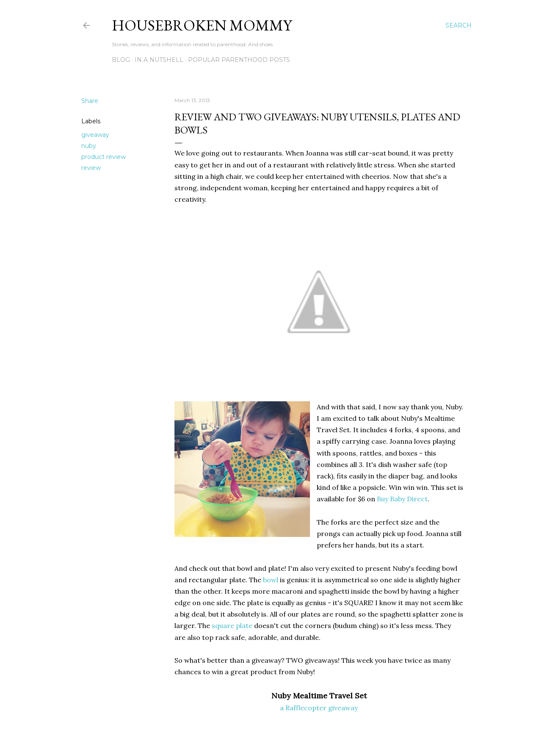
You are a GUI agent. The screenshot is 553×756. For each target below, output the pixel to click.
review (91, 168)
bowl (271, 580)
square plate (232, 625)
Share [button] (90, 101)
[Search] (459, 25)
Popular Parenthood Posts (239, 60)
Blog (121, 60)
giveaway (95, 135)
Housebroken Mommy (202, 25)
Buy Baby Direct (402, 499)
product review (104, 157)
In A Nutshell (159, 60)
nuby (89, 146)
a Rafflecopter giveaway (319, 708)
